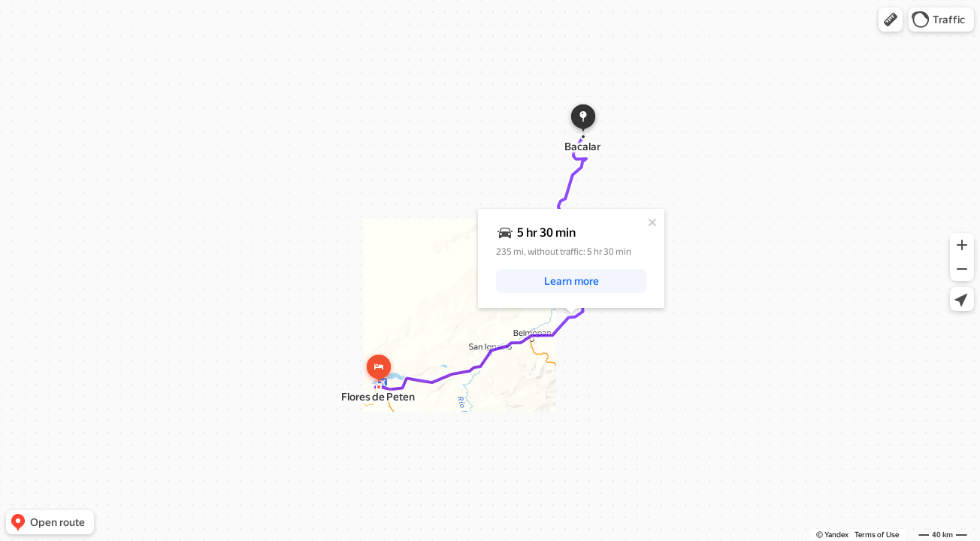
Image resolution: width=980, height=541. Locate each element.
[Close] (652, 222)
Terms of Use (877, 535)
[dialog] (571, 258)
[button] (891, 20)
